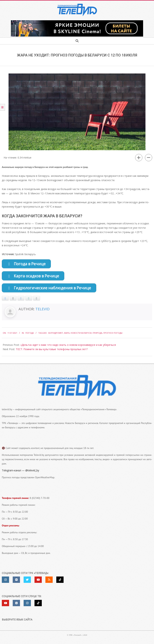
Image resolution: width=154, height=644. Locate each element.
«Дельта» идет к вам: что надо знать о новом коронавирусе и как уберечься (68, 347)
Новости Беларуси (81, 335)
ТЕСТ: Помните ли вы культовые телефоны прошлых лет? (52, 351)
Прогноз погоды (113, 335)
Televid (42, 311)
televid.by (7, 411)
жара (67, 335)
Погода (30, 335)
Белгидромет (56, 335)
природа (97, 335)
